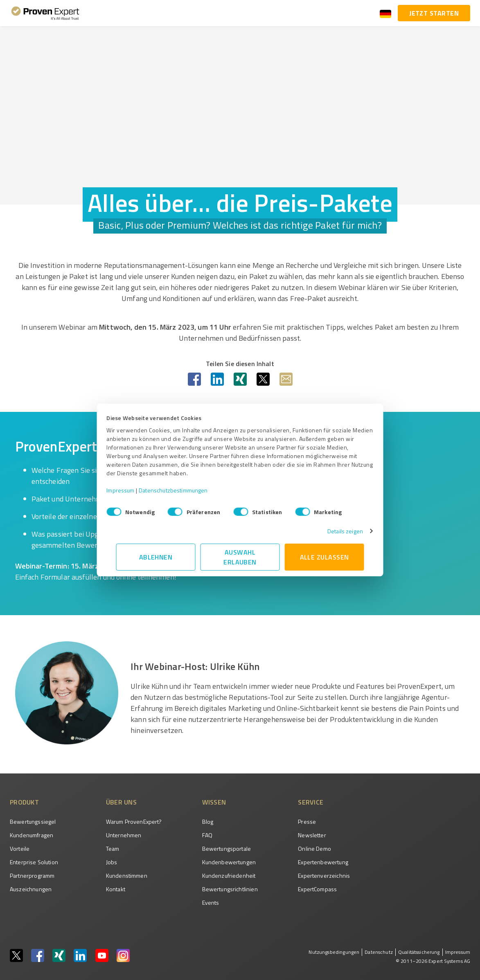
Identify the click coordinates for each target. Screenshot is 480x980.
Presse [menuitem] (307, 822)
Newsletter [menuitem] (312, 835)
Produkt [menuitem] (24, 802)
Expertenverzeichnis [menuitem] (324, 875)
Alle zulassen (325, 557)
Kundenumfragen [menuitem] (32, 835)
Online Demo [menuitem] (314, 849)
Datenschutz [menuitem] (379, 952)
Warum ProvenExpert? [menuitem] (134, 822)
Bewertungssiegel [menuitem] (33, 822)
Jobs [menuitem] (112, 862)
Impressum (130, 490)
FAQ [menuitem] (207, 835)
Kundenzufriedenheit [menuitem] (229, 875)
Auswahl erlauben (240, 557)
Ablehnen (156, 557)
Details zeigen (336, 531)
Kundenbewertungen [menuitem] (229, 862)
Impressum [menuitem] (458, 952)
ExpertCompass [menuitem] (317, 889)
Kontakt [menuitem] (116, 889)
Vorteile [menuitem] (20, 849)
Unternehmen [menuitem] (124, 835)
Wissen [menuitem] (214, 802)
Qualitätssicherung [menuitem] (419, 952)
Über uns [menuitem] (121, 802)
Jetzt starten (434, 13)
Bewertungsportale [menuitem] (227, 849)
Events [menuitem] (211, 902)
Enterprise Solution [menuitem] (34, 862)
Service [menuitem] (311, 802)
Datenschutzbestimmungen (183, 490)
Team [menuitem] (113, 849)
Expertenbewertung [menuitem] (323, 862)
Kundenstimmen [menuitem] (127, 875)
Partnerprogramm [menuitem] (32, 875)
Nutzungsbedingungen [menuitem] (334, 952)
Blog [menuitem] (208, 822)
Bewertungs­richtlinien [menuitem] (230, 889)
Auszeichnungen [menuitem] (31, 889)
